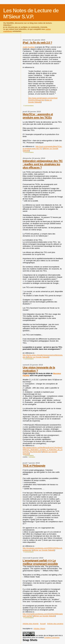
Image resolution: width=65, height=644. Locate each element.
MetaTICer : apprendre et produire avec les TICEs (38, 116)
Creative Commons (52, 637)
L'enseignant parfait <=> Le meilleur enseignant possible (40, 562)
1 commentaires (29, 456)
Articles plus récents (31, 624)
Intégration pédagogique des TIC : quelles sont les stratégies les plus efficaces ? (43, 164)
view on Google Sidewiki (40, 101)
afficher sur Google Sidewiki (38, 357)
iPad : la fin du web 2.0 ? (37, 42)
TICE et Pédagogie (34, 466)
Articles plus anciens (55, 624)
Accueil (43, 624)
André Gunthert (29, 47)
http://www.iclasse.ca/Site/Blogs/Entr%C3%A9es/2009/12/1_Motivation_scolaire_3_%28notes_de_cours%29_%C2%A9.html (43, 450)
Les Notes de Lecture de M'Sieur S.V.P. (31, 14)
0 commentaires (29, 106)
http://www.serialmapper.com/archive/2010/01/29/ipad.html (43, 99)
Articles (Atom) (39, 629)
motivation (32, 457)
